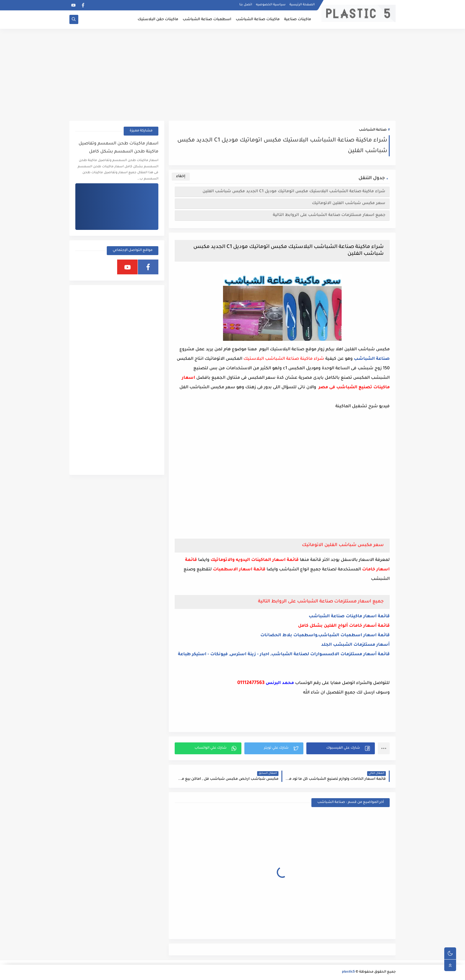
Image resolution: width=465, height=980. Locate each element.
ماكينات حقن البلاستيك (158, 20)
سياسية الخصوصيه (271, 5)
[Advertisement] (232, 75)
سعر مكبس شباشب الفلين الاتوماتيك (349, 203)
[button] (341, 748)
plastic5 (348, 972)
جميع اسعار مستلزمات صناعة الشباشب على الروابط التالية (329, 215)
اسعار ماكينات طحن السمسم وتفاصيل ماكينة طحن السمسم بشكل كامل (118, 148)
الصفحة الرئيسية (302, 5)
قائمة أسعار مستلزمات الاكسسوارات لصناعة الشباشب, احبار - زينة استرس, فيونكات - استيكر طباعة (284, 655)
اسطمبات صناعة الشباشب (207, 20)
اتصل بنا (246, 5)
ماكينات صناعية (298, 20)
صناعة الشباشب (373, 130)
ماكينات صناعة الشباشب (258, 20)
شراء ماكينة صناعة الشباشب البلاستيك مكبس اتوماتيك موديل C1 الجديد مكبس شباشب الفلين (294, 191)
